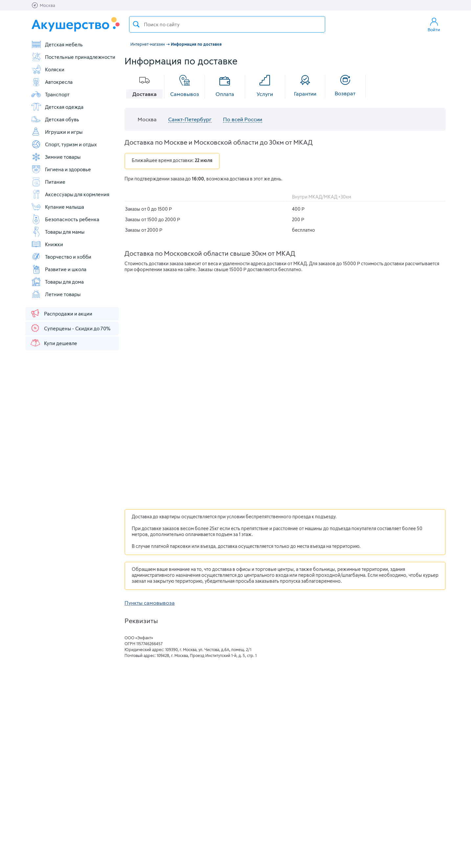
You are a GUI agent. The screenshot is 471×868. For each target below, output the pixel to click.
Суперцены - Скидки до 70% (70, 328)
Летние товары (56, 294)
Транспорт (50, 94)
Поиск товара (136, 24)
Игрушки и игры (57, 132)
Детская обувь (55, 119)
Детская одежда (57, 107)
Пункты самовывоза (150, 603)
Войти (434, 24)
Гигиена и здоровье (61, 169)
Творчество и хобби (61, 257)
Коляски (48, 69)
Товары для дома (57, 282)
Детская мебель (57, 44)
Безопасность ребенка (65, 219)
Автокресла (52, 82)
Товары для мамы (58, 232)
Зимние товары (56, 157)
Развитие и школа (59, 269)
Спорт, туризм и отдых (64, 144)
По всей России (243, 119)
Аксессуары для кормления (70, 194)
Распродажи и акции (61, 313)
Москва (147, 119)
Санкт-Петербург (190, 119)
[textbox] (227, 24)
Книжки (47, 244)
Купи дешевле (54, 343)
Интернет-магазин (148, 44)
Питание (48, 182)
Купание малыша (57, 207)
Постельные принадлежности (73, 57)
